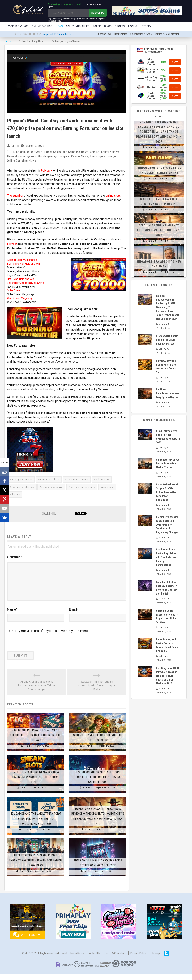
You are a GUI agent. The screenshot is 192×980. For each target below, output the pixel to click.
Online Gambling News (22, 161)
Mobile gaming (47, 157)
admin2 (28, 752)
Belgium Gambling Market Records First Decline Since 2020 (159, 231)
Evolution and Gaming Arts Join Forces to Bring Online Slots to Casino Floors (98, 783)
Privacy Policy (138, 959)
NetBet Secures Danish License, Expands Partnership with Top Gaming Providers (36, 867)
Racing (133, 26)
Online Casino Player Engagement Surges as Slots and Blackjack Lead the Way (36, 741)
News (59, 26)
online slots (113, 196)
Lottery (146, 26)
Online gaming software (27, 152)
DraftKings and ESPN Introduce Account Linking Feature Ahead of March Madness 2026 (167, 676)
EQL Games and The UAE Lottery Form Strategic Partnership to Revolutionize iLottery (36, 825)
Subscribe (98, 13)
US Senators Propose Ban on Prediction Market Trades (168, 464)
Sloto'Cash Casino (151, 71)
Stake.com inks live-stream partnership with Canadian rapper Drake (97, 692)
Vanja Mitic (28, 835)
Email (74, 615)
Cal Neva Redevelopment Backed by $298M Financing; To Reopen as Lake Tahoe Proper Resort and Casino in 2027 (159, 132)
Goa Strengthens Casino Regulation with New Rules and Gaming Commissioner (167, 558)
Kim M (15, 146)
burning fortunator (22, 484)
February (46, 171)
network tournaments (82, 491)
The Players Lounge (103, 157)
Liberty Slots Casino (151, 62)
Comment (14, 561)
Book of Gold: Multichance (22, 260)
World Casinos (18, 26)
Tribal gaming (120, 34)
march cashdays (49, 484)
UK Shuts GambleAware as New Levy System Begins (168, 394)
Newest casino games (22, 157)
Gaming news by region (167, 34)
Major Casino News (140, 34)
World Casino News (73, 959)
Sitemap (155, 959)
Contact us (94, 959)
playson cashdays (52, 491)
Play (175, 62)
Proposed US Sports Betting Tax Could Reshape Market (71, 35)
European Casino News (73, 157)
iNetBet (151, 88)
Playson (12, 244)
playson (16, 499)
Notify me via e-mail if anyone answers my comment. (48, 637)
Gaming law (105, 34)
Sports (120, 26)
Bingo (108, 26)
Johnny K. (88, 752)
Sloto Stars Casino (151, 96)
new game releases (23, 491)
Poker (97, 26)
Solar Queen (14, 290)
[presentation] (32, 649)
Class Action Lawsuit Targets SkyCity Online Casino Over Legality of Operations (167, 493)
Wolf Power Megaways (20, 298)
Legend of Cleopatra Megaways (26, 283)
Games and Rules (78, 26)
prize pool (108, 491)
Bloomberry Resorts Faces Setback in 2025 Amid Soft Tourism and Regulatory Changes (167, 525)
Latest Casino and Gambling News (66, 152)
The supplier (15, 196)
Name (12, 615)
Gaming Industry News (105, 152)
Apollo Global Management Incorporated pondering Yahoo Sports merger (37, 692)
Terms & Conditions (115, 959)
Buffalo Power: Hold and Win (23, 264)
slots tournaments (77, 484)
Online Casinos (42, 26)
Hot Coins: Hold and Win (21, 279)
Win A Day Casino (151, 79)
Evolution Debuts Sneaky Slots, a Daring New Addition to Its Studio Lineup (36, 783)
